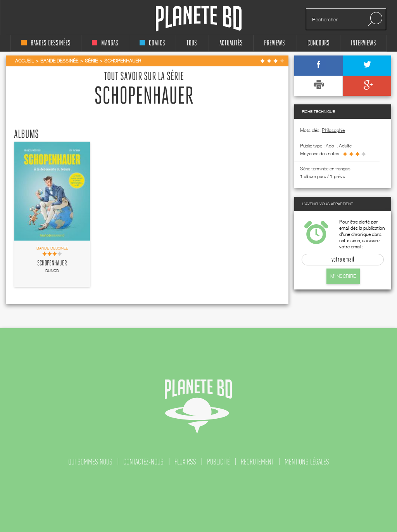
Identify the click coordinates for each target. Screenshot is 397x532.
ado (330, 146)
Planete (199, 19)
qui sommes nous (90, 462)
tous (192, 43)
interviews (363, 43)
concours (318, 43)
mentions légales (307, 462)
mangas (105, 43)
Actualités (231, 43)
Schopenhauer (52, 263)
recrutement (257, 462)
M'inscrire (343, 276)
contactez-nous (143, 462)
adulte (345, 146)
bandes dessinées (46, 43)
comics (152, 43)
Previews (274, 43)
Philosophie (333, 130)
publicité (218, 462)
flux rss (185, 462)
